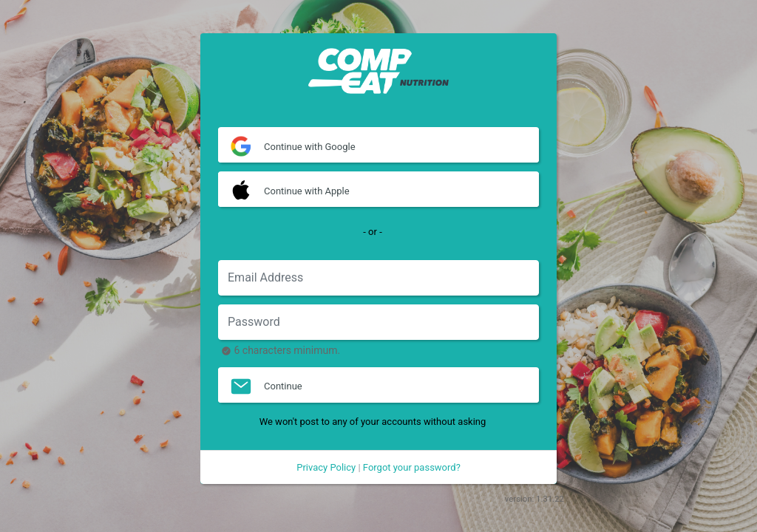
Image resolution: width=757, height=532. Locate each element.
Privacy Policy (326, 467)
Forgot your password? (412, 467)
